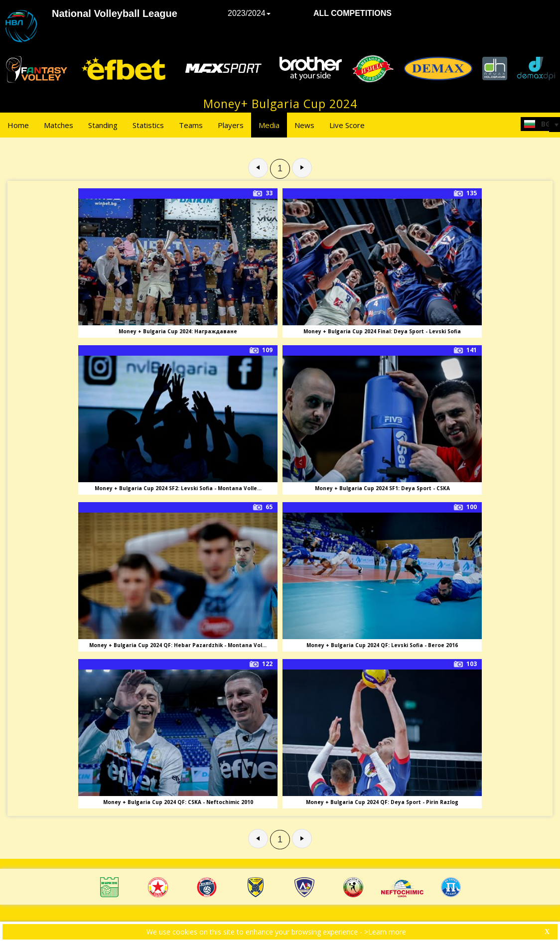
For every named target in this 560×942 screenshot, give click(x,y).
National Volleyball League (115, 13)
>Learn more (385, 932)
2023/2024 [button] (249, 13)
